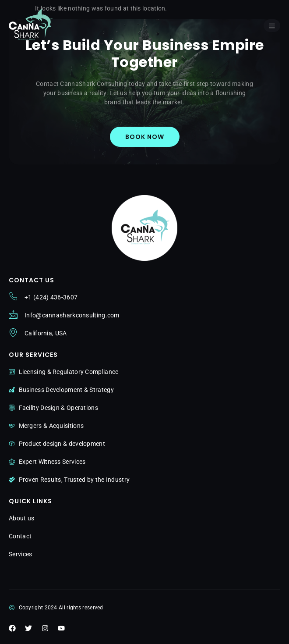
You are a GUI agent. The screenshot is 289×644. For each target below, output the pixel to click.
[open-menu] (272, 26)
